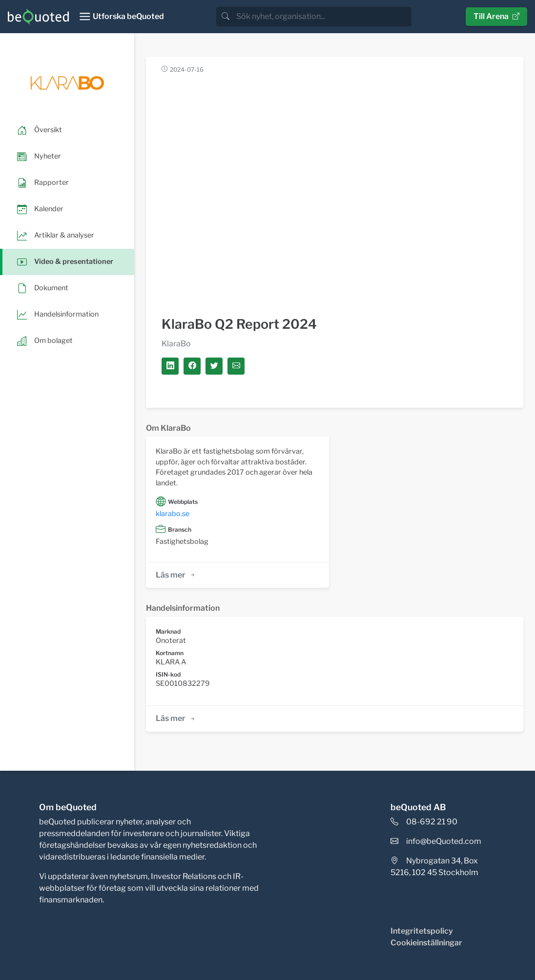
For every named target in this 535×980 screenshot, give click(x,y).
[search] (323, 17)
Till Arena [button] (496, 16)
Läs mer (176, 575)
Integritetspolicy (422, 931)
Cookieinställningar (426, 943)
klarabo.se (173, 514)
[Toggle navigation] (121, 17)
